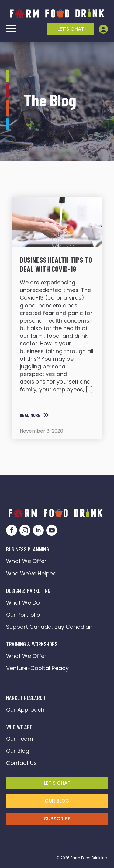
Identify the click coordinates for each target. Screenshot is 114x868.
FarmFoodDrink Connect (40, 680)
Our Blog (18, 751)
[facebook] (12, 530)
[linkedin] (38, 530)
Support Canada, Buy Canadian (49, 627)
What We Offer (26, 561)
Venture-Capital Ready (37, 668)
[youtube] (52, 530)
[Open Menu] (11, 28)
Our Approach (25, 710)
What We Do (23, 603)
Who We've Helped (31, 573)
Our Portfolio (23, 615)
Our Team (20, 739)
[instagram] (25, 530)
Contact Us (21, 763)
